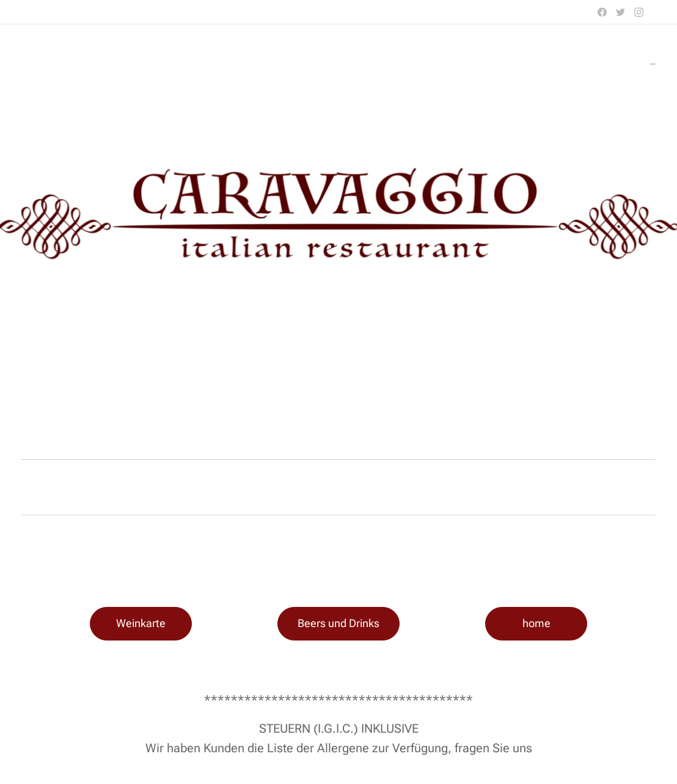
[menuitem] (654, 64)
